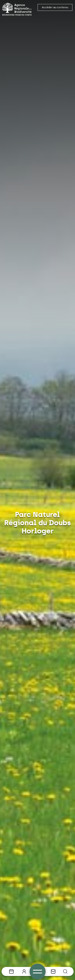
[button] (65, 971)
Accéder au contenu (55, 7)
